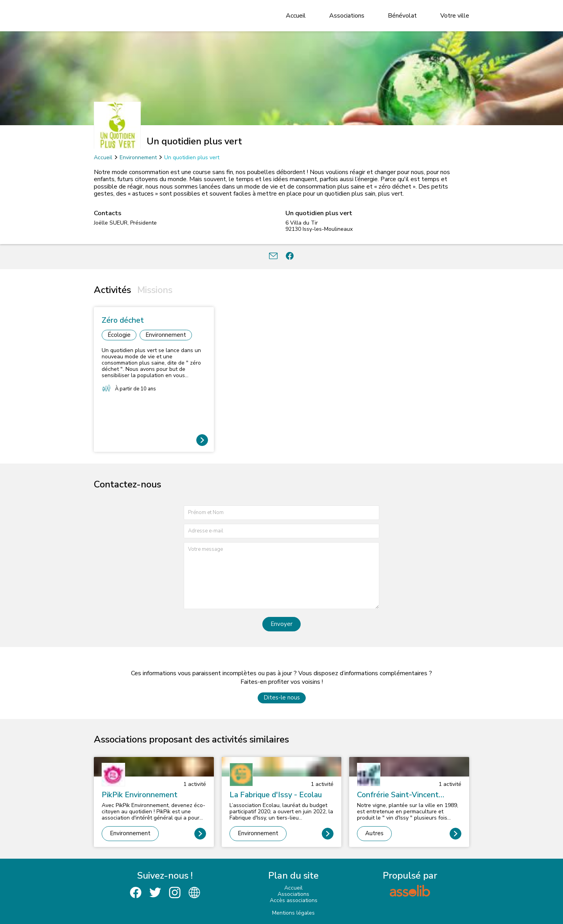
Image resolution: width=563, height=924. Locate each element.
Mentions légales (293, 913)
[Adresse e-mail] (281, 531)
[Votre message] (281, 576)
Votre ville (455, 16)
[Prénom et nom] (281, 513)
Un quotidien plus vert (192, 157)
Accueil (296, 16)
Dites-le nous (282, 697)
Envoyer (281, 624)
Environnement (138, 157)
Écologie (119, 335)
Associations (347, 16)
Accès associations (294, 900)
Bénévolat (402, 16)
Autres (374, 833)
